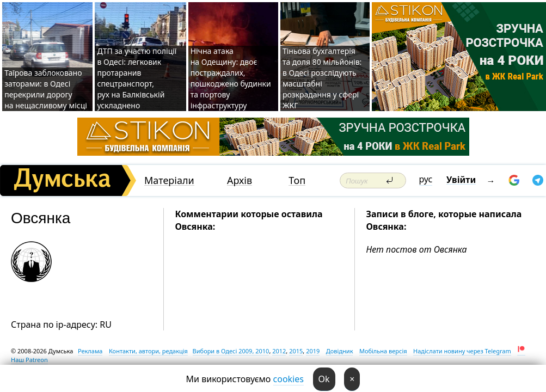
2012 (279, 351)
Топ (297, 180)
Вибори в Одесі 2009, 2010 (231, 351)
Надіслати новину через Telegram (462, 351)
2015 (296, 351)
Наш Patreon (29, 360)
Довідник (340, 351)
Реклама (90, 351)
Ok (324, 379)
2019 (313, 351)
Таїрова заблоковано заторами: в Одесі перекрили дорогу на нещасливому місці (46, 89)
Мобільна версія (383, 351)
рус (426, 179)
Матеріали (169, 180)
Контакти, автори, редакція (148, 351)
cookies (289, 379)
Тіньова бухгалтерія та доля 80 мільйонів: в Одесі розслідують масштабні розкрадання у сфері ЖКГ (322, 78)
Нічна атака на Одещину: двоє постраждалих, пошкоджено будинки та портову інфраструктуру (231, 78)
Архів (240, 180)
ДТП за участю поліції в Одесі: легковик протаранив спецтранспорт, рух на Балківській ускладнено (137, 78)
